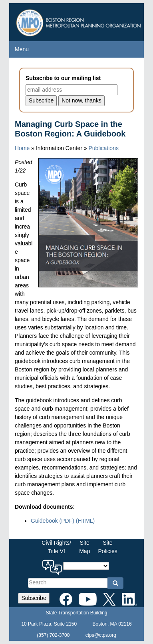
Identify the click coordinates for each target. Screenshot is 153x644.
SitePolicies (107, 547)
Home (22, 148)
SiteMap (84, 547)
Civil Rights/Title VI (56, 547)
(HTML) (85, 521)
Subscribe (34, 598)
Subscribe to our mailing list (63, 78)
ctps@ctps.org (101, 635)
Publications (103, 148)
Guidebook (53, 521)
